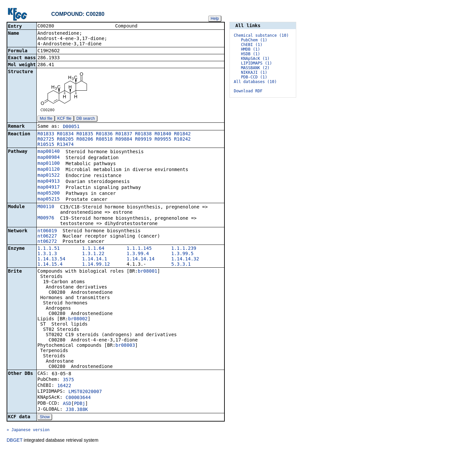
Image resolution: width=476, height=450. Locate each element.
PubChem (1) (254, 40)
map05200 (48, 194)
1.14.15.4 (50, 265)
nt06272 (47, 242)
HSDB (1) (251, 54)
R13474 (65, 145)
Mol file (46, 119)
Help (215, 19)
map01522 (48, 176)
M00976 (46, 218)
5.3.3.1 (181, 265)
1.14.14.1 (95, 259)
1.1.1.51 (48, 249)
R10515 (46, 145)
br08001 (148, 272)
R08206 (85, 140)
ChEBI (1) (252, 45)
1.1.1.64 (93, 249)
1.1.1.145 (139, 249)
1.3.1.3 (47, 254)
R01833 (46, 134)
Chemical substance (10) (261, 35)
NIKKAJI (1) (254, 72)
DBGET (15, 441)
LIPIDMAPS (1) (257, 63)
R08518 (104, 140)
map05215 (48, 200)
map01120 (48, 170)
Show (45, 418)
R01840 (163, 134)
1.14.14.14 (140, 259)
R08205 (65, 140)
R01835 (85, 134)
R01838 (143, 134)
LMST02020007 (85, 392)
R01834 (65, 134)
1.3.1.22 (93, 254)
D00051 (71, 127)
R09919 (143, 140)
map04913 (48, 182)
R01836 (104, 134)
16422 (64, 386)
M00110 (46, 207)
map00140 (48, 152)
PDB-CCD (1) (254, 77)
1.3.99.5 (182, 254)
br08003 (125, 346)
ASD (67, 404)
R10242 (182, 140)
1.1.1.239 (184, 249)
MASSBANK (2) (255, 68)
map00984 (48, 158)
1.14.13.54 (51, 259)
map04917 (48, 188)
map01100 (48, 164)
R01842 (182, 134)
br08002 (78, 319)
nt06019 (47, 231)
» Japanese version (28, 430)
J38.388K (77, 410)
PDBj (80, 404)
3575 (68, 380)
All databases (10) (255, 82)
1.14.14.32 (185, 259)
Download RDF (248, 91)
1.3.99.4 (138, 254)
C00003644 (78, 398)
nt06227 (47, 237)
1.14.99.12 (96, 265)
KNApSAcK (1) (255, 59)
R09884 (124, 140)
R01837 (124, 134)
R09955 (163, 140)
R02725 (46, 140)
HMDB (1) (251, 49)
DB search (86, 119)
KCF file (64, 119)
